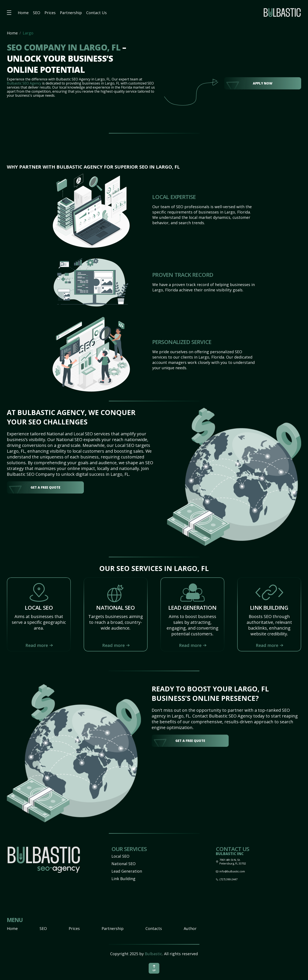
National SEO (124, 864)
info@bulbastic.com (232, 871)
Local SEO (120, 856)
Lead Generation (127, 871)
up (154, 968)
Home (23, 13)
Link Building (123, 879)
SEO (37, 13)
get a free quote (45, 487)
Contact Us (96, 13)
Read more (37, 645)
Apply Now (263, 83)
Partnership (71, 13)
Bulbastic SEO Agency (24, 83)
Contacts (154, 928)
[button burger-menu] (9, 13)
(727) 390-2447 (228, 879)
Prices (50, 13)
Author (190, 928)
